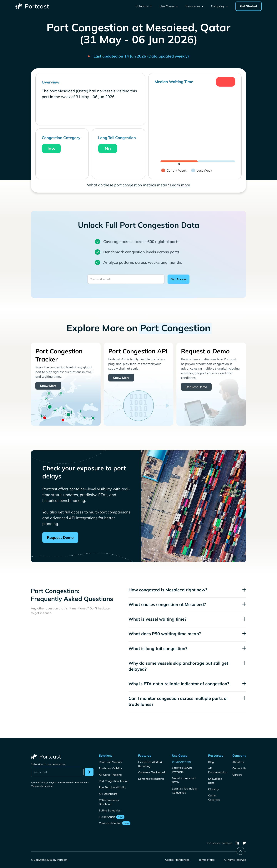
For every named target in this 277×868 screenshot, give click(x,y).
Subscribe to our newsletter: (48, 764)
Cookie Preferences (177, 860)
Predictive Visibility (110, 768)
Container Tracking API (152, 772)
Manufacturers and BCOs (184, 780)
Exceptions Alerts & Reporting (150, 764)
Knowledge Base (215, 781)
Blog (211, 762)
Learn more (180, 185)
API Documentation (218, 770)
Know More (48, 386)
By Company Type (181, 762)
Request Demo (196, 387)
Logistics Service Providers (182, 770)
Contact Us (239, 768)
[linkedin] (237, 843)
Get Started (249, 6)
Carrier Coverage (214, 797)
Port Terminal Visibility (112, 787)
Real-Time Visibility (111, 762)
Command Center (110, 823)
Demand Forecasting (151, 779)
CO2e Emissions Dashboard (109, 802)
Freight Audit (107, 817)
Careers (237, 775)
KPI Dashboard (108, 794)
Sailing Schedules (110, 810)
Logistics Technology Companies (185, 791)
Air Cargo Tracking (110, 775)
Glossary (213, 789)
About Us (238, 762)
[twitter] (244, 843)
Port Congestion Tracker (114, 781)
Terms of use (207, 860)
